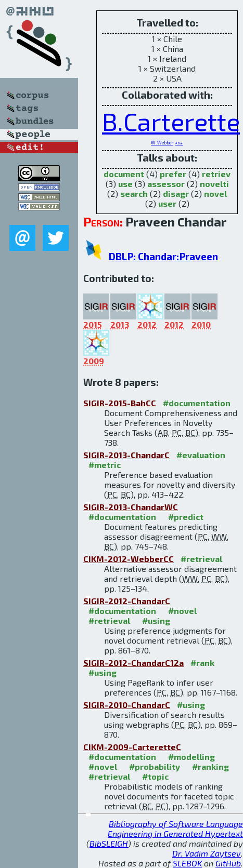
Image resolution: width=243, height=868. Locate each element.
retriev (216, 174)
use (125, 184)
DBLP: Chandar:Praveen (163, 256)
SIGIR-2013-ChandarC (126, 455)
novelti (214, 184)
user (167, 203)
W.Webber (162, 143)
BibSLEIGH (109, 843)
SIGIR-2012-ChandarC (127, 601)
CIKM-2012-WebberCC (129, 559)
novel (215, 193)
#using (156, 620)
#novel (182, 611)
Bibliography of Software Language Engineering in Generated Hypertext (175, 829)
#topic (155, 776)
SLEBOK (187, 863)
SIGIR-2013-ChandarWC (131, 507)
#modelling (191, 757)
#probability (155, 766)
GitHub (228, 863)
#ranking (210, 766)
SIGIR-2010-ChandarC (127, 705)
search (134, 193)
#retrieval (201, 559)
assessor (166, 184)
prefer (173, 174)
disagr (176, 193)
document (124, 174)
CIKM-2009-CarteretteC (132, 747)
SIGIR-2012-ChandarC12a (133, 663)
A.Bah (179, 143)
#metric (105, 465)
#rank (202, 663)
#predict (186, 517)
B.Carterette (171, 121)
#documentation (197, 403)
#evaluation (201, 455)
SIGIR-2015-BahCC (120, 403)
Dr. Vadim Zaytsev (207, 853)
